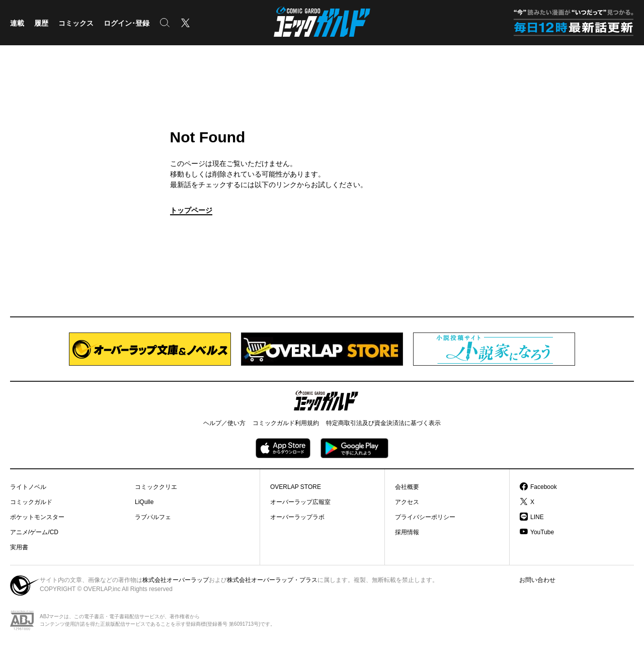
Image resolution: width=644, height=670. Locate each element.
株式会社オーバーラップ (176, 580)
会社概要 (407, 487)
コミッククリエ (156, 487)
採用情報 (407, 532)
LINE (537, 517)
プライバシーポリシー (425, 517)
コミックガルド (31, 502)
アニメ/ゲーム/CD (34, 532)
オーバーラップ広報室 (300, 502)
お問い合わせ (537, 580)
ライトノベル (28, 487)
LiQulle (144, 502)
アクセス (407, 502)
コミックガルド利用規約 (286, 423)
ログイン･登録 (127, 23)
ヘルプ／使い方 (224, 423)
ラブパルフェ (153, 517)
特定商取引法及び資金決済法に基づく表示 (383, 423)
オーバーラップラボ (297, 517)
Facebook (544, 487)
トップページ (191, 210)
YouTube (542, 532)
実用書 (19, 547)
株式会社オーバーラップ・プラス (272, 580)
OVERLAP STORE (296, 487)
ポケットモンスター (37, 517)
